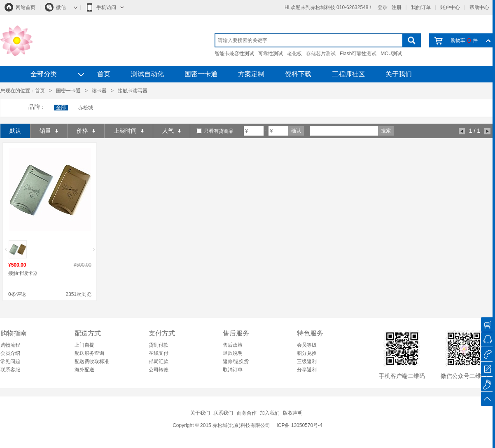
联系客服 (10, 370)
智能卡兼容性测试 (234, 54)
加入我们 (270, 413)
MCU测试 (391, 54)
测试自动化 (147, 74)
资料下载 (298, 74)
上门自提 (84, 345)
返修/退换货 (236, 361)
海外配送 (84, 370)
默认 (15, 131)
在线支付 (159, 353)
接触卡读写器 (133, 91)
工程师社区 (348, 74)
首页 (104, 74)
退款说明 (233, 353)
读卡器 (99, 91)
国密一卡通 (201, 74)
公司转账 (159, 370)
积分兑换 (307, 353)
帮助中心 (479, 7)
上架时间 (129, 131)
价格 (86, 131)
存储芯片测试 (321, 54)
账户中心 (450, 7)
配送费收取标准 (92, 361)
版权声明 (293, 413)
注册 (397, 7)
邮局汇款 (159, 361)
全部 (61, 108)
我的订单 (421, 7)
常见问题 (10, 361)
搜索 (386, 131)
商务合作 (247, 413)
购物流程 (10, 345)
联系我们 (223, 413)
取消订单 (233, 370)
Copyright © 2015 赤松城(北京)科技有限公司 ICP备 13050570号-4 (247, 425)
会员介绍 (10, 353)
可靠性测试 (271, 54)
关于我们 (399, 74)
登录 (383, 7)
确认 (296, 131)
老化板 (294, 54)
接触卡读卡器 (23, 273)
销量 (49, 131)
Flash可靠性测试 (358, 54)
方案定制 (251, 74)
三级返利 (307, 361)
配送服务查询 (89, 353)
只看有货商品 (219, 131)
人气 (172, 131)
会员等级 (307, 345)
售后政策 (233, 345)
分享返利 (307, 370)
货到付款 (159, 345)
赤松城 (86, 108)
